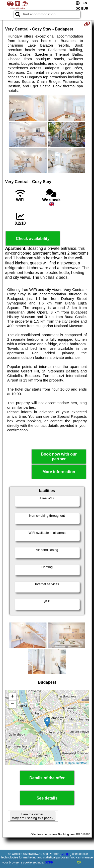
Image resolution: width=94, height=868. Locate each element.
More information (59, 472)
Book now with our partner (59, 457)
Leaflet (59, 763)
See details (47, 798)
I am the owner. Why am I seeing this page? (33, 816)
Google (66, 854)
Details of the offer (47, 778)
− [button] (12, 704)
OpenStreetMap (78, 763)
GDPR (49, 862)
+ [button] (12, 697)
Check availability (33, 239)
